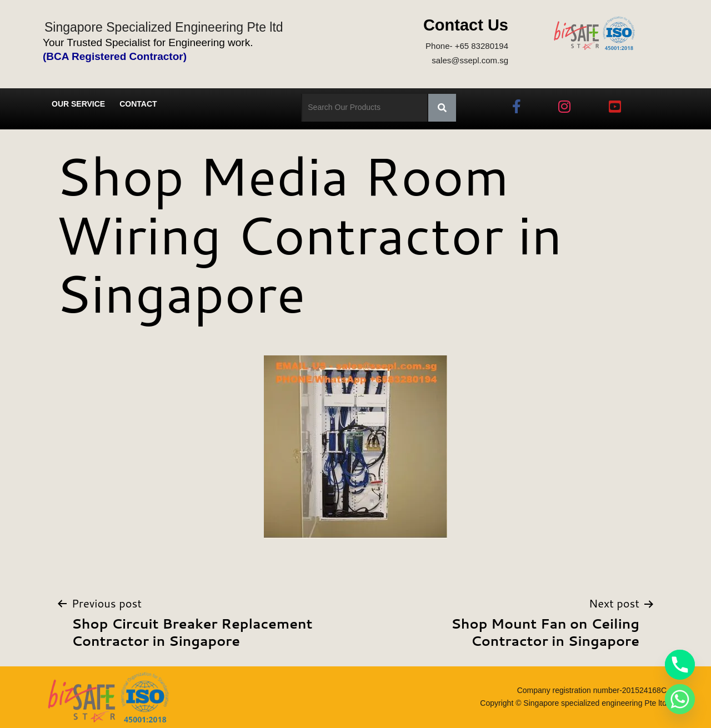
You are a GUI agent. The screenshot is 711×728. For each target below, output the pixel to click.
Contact (138, 104)
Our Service (78, 104)
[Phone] (680, 665)
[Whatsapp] (680, 699)
